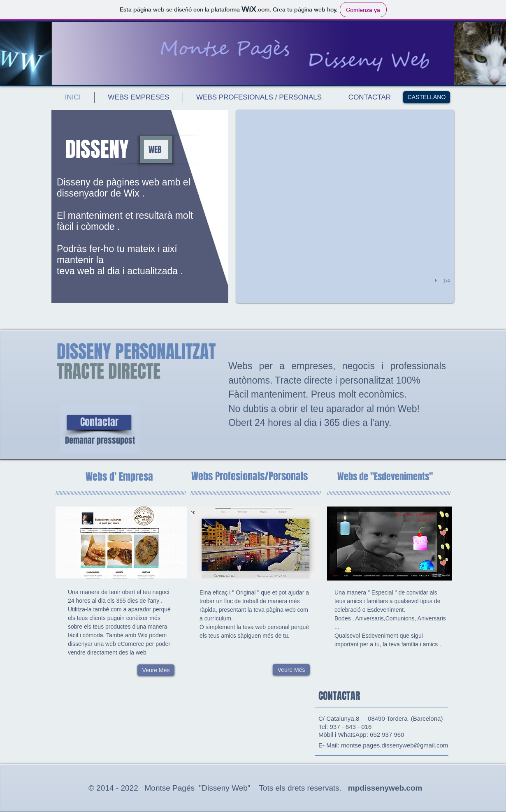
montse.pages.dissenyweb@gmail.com (395, 745)
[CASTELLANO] (427, 97)
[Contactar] (99, 422)
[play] (437, 280)
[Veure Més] (156, 670)
